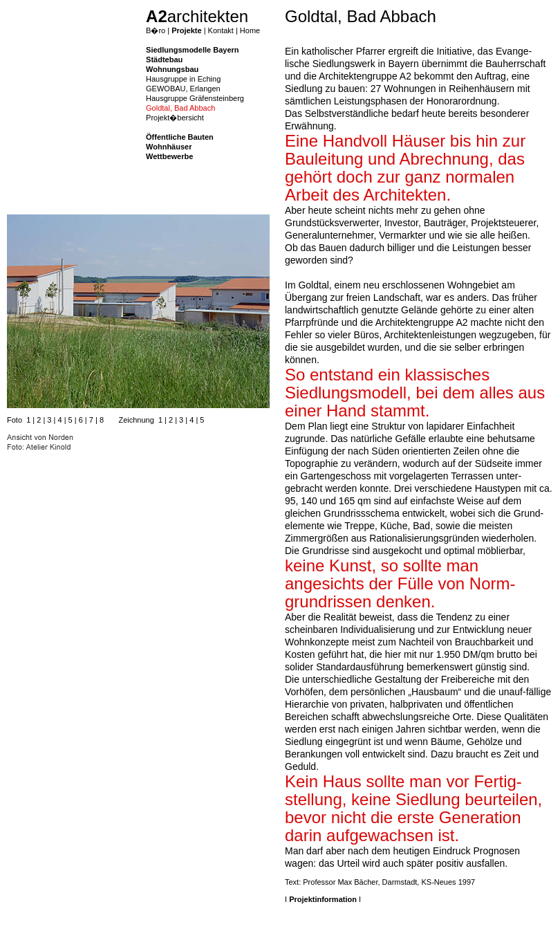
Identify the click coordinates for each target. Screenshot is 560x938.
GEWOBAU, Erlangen (183, 89)
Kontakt (221, 30)
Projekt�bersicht (175, 118)
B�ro (156, 30)
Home (250, 30)
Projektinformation (323, 899)
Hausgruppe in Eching (183, 79)
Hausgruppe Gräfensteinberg (195, 98)
